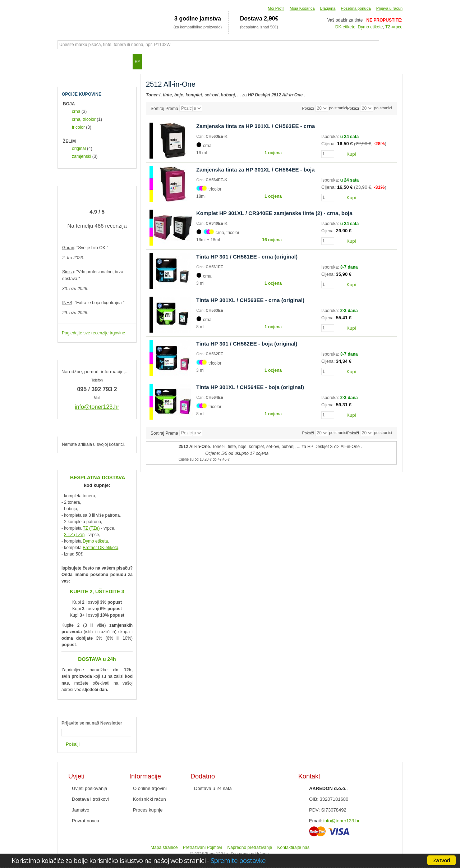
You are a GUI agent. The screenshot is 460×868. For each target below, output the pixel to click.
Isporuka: (331, 137)
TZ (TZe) (91, 528)
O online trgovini (150, 788)
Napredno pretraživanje (250, 848)
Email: (316, 821)
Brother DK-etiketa (100, 548)
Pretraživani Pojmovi (203, 848)
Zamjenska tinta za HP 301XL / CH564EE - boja (256, 170)
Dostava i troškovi (90, 799)
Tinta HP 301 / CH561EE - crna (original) (247, 257)
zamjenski (81, 156)
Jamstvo (80, 810)
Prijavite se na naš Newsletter (92, 723)
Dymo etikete (371, 27)
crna (76, 111)
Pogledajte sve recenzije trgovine (93, 333)
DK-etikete (345, 27)
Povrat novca (86, 821)
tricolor (78, 127)
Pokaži (353, 108)
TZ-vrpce (394, 27)
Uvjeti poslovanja (89, 788)
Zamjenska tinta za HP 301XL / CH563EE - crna (256, 126)
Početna (66, 61)
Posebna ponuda (356, 8)
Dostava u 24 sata (213, 788)
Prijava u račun (389, 8)
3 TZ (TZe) (74, 535)
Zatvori (441, 860)
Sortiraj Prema (164, 108)
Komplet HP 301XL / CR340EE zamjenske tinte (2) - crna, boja (274, 213)
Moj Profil (276, 8)
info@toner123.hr (342, 821)
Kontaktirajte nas (293, 848)
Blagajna (328, 8)
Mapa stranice (164, 848)
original (79, 149)
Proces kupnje (148, 810)
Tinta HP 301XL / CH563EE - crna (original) (250, 300)
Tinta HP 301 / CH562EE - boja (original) (247, 344)
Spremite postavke (238, 860)
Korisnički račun (149, 799)
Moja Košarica (302, 8)
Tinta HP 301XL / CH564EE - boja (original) (250, 387)
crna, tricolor (84, 119)
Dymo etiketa (95, 541)
